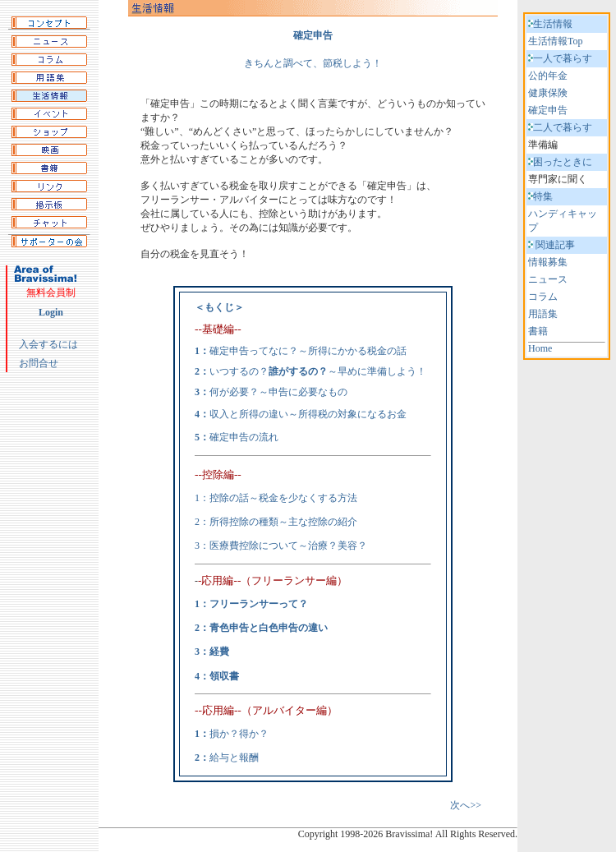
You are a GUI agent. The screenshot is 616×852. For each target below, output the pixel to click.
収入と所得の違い (249, 414)
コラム (543, 297)
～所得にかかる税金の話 (352, 351)
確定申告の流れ (244, 437)
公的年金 (548, 76)
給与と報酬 (234, 758)
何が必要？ (234, 392)
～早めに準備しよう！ (347, 371)
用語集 (543, 314)
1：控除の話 (222, 498)
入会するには (48, 344)
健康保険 (548, 93)
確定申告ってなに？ (254, 351)
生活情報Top (556, 41)
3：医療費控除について (246, 546)
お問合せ (39, 363)
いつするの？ (239, 371)
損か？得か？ (239, 734)
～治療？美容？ (333, 546)
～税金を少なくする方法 (303, 498)
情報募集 (548, 262)
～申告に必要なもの (303, 392)
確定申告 (548, 110)
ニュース (548, 279)
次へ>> (466, 805)
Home (540, 348)
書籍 (538, 331)
